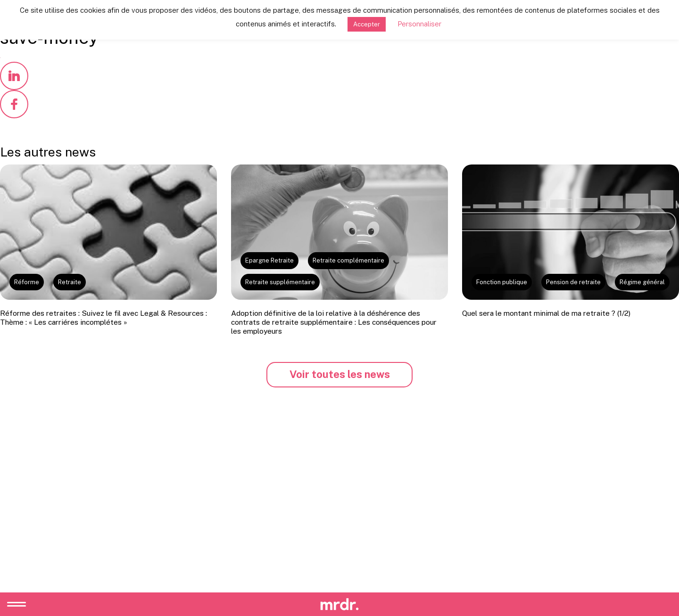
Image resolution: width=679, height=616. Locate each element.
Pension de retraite (573, 282)
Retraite (70, 282)
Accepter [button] (367, 24)
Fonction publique (502, 282)
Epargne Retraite (269, 260)
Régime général (642, 282)
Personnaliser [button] (419, 24)
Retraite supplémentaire (280, 282)
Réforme (27, 282)
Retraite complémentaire (348, 260)
